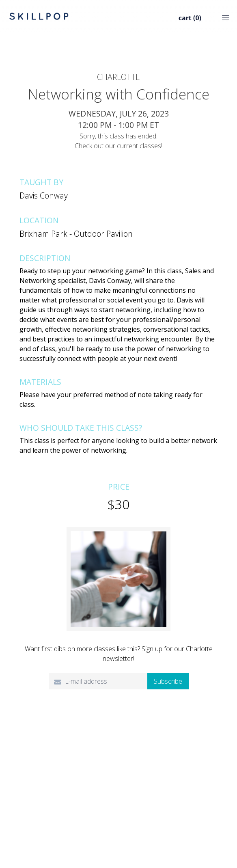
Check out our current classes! (118, 146)
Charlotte (118, 77)
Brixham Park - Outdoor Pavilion (76, 234)
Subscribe (168, 681)
